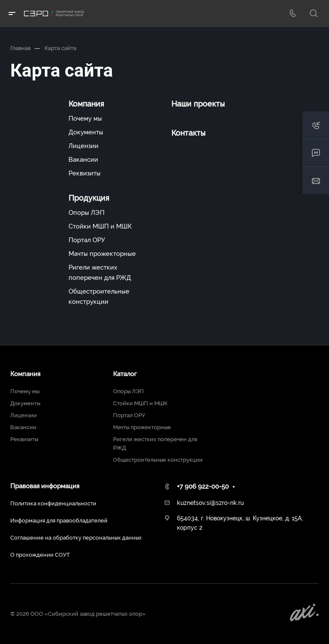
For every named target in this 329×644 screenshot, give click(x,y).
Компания (86, 104)
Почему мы (85, 119)
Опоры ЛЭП (87, 213)
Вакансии (83, 160)
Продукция (89, 198)
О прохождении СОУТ (40, 555)
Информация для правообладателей (59, 521)
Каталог (125, 374)
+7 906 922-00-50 (203, 487)
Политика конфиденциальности (53, 503)
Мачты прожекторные (102, 254)
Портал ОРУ (87, 240)
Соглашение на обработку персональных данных (76, 538)
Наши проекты (198, 104)
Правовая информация (45, 486)
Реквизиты (85, 173)
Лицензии (84, 146)
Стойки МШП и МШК (100, 226)
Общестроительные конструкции (99, 297)
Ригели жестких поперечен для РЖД (100, 273)
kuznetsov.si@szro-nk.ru (210, 503)
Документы (86, 132)
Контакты (188, 133)
